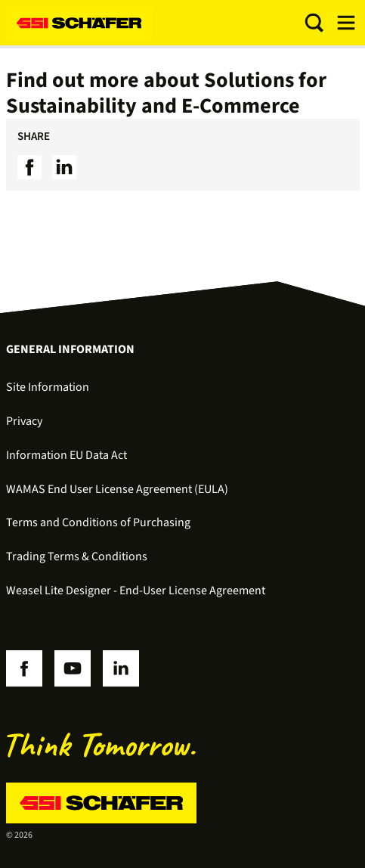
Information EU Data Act (67, 455)
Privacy (24, 421)
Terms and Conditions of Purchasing (98, 522)
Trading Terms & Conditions (77, 556)
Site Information (48, 387)
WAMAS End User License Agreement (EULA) (117, 489)
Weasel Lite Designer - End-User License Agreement (136, 591)
